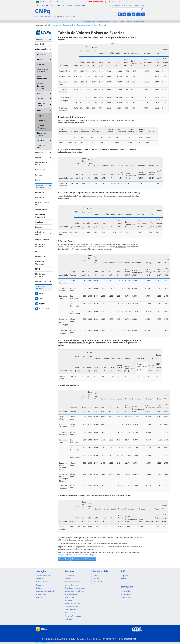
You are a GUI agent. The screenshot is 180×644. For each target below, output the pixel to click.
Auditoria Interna (41, 210)
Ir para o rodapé (79, 5)
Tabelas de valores (84, 25)
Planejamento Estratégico (40, 275)
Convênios (39, 222)
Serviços (115, 22)
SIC (37, 252)
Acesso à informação (57, 2)
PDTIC (38, 269)
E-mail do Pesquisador (126, 22)
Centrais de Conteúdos (40, 288)
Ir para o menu (55, 5)
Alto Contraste (128, 5)
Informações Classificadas (40, 263)
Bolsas (95, 25)
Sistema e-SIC (40, 257)
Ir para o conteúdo (42, 5)
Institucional (39, 44)
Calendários (41, 140)
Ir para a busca (67, 5)
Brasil (42, 2)
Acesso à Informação (41, 187)
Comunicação (40, 170)
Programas (39, 153)
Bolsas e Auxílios (69, 25)
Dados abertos (40, 281)
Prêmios (38, 158)
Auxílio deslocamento (42, 78)
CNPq (50, 25)
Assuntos (58, 25)
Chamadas (40, 98)
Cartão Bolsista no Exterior (43, 70)
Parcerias (39, 175)
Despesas (39, 227)
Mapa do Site (140, 5)
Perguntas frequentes (88, 22)
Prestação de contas (41, 146)
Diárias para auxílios (41, 134)
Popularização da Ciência (41, 164)
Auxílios (39, 93)
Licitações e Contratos (39, 233)
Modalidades (42, 64)
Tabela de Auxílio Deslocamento (83, 559)
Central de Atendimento (103, 22)
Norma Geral (64, 559)
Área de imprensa (139, 22)
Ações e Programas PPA (42, 204)
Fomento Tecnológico (42, 127)
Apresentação (42, 54)
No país (41, 116)
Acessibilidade (115, 5)
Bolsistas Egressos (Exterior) (41, 86)
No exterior (103, 25)
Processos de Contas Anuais (40, 216)
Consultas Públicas (42, 239)
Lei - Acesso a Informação (40, 246)
